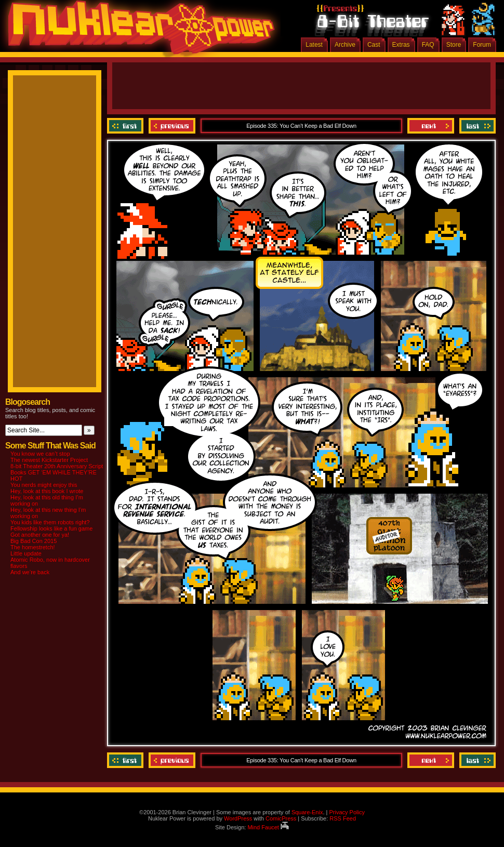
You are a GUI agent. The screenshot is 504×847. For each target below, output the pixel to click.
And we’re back (30, 572)
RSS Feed (343, 818)
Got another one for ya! (40, 535)
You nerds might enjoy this (44, 485)
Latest (314, 45)
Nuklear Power (138, 31)
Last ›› (476, 126)
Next (431, 126)
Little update (26, 553)
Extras (401, 45)
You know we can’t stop (40, 454)
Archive (345, 45)
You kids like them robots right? (50, 522)
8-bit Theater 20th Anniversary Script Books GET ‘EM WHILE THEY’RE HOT (57, 472)
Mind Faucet (268, 827)
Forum (482, 45)
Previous (172, 126)
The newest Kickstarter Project (49, 460)
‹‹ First (127, 126)
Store (454, 45)
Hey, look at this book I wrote (47, 491)
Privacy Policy (347, 812)
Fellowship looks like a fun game (51, 528)
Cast (374, 45)
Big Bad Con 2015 (34, 541)
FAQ (428, 45)
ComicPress (281, 818)
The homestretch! (33, 547)
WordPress (238, 818)
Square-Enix (307, 812)
